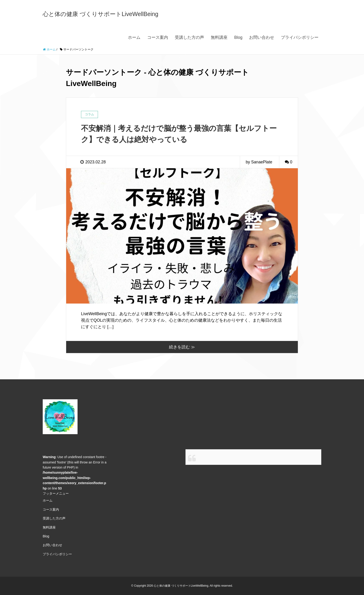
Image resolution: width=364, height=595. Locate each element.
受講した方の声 (189, 37)
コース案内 (158, 37)
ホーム (134, 37)
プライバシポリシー (300, 37)
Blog (238, 37)
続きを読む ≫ (182, 347)
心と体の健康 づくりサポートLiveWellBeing (101, 14)
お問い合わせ (262, 37)
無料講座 (219, 37)
